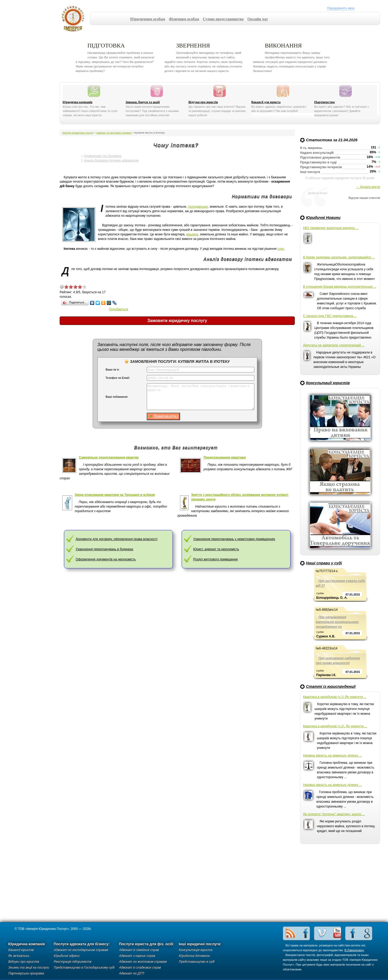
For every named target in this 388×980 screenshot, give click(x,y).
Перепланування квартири (225, 457)
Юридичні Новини (323, 218)
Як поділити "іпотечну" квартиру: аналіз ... (334, 814)
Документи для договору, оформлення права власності (117, 539)
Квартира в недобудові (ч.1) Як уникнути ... (335, 697)
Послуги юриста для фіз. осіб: (147, 944)
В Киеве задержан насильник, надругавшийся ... (339, 257)
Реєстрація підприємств (73, 962)
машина (192, 234)
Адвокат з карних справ (137, 956)
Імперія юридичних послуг (75, 19)
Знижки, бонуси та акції (143, 102)
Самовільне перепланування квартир (109, 457)
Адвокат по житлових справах (114, 133)
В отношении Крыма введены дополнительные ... (340, 287)
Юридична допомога (194, 956)
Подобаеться (118, 309)
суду (281, 249)
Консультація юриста (195, 950)
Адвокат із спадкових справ (140, 967)
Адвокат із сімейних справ (139, 950)
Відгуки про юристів (203, 102)
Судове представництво (223, 19)
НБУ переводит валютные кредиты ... (331, 228)
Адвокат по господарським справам (81, 950)
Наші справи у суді (324, 563)
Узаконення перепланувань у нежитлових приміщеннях (234, 539)
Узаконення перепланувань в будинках (104, 549)
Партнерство (324, 102)
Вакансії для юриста (266, 102)
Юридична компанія (77, 102)
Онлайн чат (258, 19)
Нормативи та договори (103, 156)
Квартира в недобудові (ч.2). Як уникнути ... (335, 726)
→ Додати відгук (368, 187)
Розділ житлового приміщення (216, 559)
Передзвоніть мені (341, 8)
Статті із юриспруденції (331, 686)
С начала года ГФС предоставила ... (330, 316)
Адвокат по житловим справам (143, 962)
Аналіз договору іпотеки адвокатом (111, 160)
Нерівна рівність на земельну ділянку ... (332, 756)
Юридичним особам (148, 19)
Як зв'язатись (19, 956)
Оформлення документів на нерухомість (106, 559)
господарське (198, 207)
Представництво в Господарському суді (84, 967)
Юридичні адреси (67, 956)
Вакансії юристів (21, 950)
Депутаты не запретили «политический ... (334, 345)
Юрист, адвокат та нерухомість (216, 549)
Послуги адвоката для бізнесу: (82, 944)
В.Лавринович (354, 950)
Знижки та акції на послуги (29, 967)
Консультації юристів (328, 383)
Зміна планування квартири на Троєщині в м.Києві (115, 495)
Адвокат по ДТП (132, 973)
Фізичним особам (184, 19)
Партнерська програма (26, 973)
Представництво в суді (197, 962)
